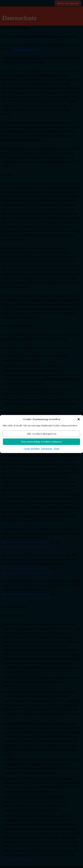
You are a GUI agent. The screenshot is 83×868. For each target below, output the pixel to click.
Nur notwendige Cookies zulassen (42, 442)
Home (57, 449)
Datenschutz (47, 449)
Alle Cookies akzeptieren (42, 434)
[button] (79, 419)
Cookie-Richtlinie (32, 449)
